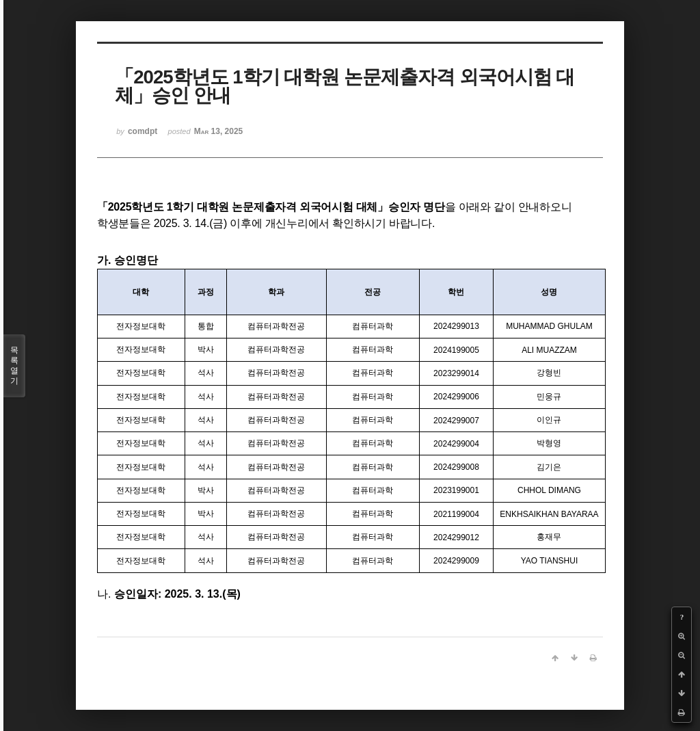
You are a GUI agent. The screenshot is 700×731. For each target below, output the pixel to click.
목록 (14, 366)
